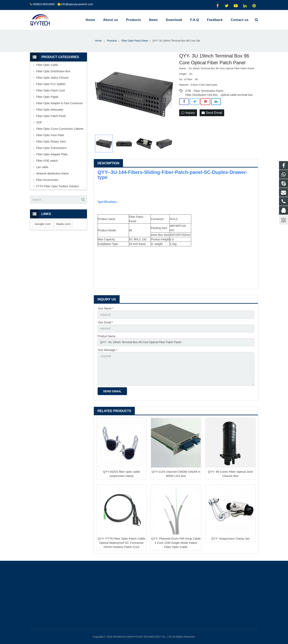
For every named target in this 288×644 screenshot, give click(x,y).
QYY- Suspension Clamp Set (230, 538)
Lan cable (42, 167)
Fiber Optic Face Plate (50, 135)
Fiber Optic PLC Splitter (51, 84)
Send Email (212, 113)
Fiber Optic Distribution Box (53, 71)
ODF (39, 122)
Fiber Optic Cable (47, 65)
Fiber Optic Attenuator (50, 110)
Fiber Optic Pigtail (47, 97)
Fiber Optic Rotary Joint (51, 142)
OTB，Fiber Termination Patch (204, 91)
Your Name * (105, 308)
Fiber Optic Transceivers (51, 148)
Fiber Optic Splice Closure (52, 78)
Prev (99, 93)
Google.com (43, 224)
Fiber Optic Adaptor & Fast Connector (59, 103)
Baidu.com (63, 224)
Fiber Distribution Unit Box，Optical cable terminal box (219, 95)
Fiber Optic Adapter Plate (52, 154)
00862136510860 (44, 4)
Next (169, 93)
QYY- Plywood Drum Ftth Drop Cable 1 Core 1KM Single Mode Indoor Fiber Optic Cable (176, 543)
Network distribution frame (52, 173)
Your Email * (105, 322)
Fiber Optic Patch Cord (50, 90)
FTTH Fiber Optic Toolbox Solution (58, 186)
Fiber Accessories (47, 180)
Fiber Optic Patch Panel (51, 116)
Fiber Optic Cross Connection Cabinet (60, 129)
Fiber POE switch (47, 161)
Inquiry (188, 113)
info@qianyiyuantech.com (77, 4)
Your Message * (107, 350)
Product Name (106, 336)
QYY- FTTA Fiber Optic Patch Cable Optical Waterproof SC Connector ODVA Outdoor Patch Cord (121, 543)
